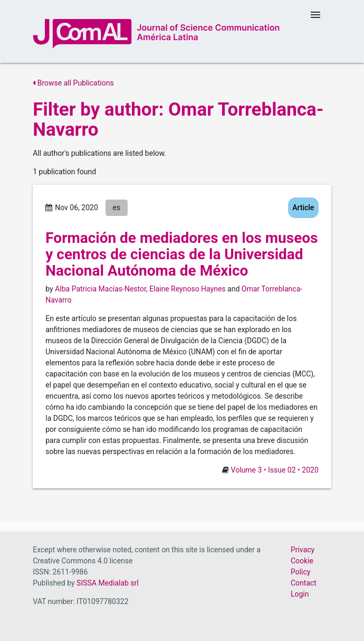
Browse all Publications (73, 83)
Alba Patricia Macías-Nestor (100, 289)
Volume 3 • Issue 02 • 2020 (275, 470)
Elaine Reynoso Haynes (188, 289)
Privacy (303, 550)
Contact (304, 583)
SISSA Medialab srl (108, 583)
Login (300, 594)
